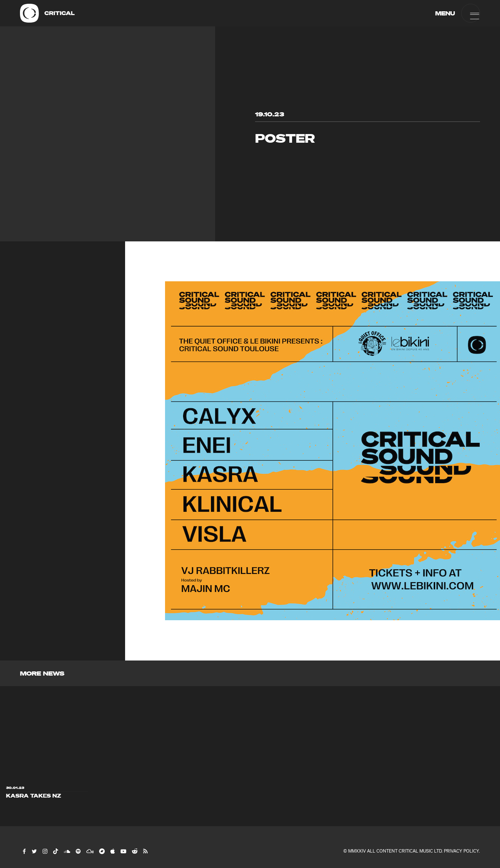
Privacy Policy (461, 851)
